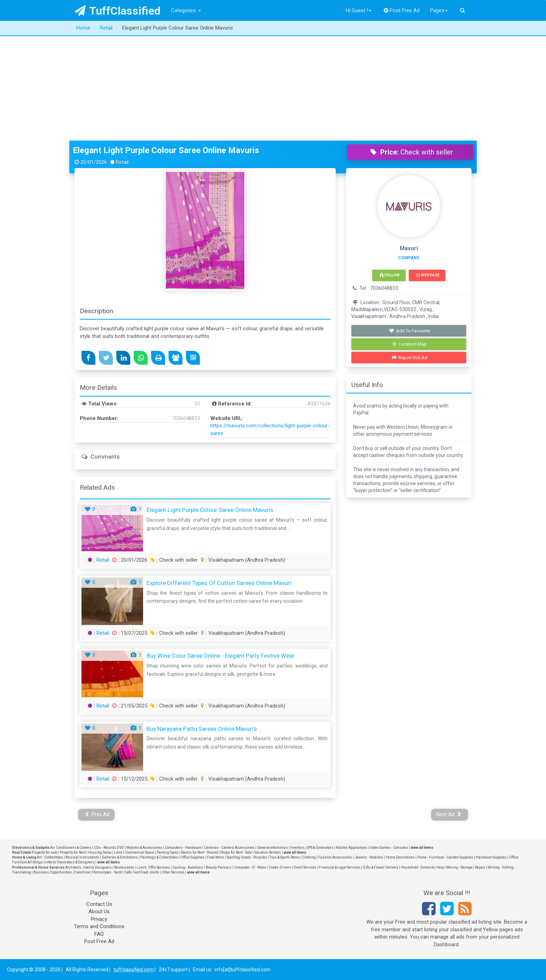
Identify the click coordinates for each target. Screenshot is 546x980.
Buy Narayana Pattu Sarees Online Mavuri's (202, 729)
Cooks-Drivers (280, 867)
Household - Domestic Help (422, 867)
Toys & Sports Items (285, 857)
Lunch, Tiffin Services (153, 867)
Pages (439, 10)
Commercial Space (139, 852)
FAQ (99, 934)
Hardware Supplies (491, 857)
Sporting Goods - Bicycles (247, 857)
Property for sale (45, 852)
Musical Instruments (82, 857)
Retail (103, 560)
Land (118, 852)
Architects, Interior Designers (88, 867)
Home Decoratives (400, 857)
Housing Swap (100, 852)
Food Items (216, 857)
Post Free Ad (402, 10)
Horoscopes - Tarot (107, 872)
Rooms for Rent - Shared (200, 852)
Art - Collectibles (50, 857)
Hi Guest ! (359, 10)
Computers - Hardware (183, 848)
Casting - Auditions (188, 867)
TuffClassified (118, 11)
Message (427, 275)
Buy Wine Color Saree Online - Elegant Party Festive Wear (221, 656)
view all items (422, 848)
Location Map (409, 344)
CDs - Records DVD (109, 848)
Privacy (99, 919)
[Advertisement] (273, 88)
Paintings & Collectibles (159, 857)
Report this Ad (410, 358)
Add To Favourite (410, 331)
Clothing (309, 857)
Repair (480, 867)
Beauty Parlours (219, 867)
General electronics (272, 848)
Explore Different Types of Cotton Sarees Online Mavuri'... (221, 583)
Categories (186, 10)
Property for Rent (73, 852)
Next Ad (449, 814)
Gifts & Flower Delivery (381, 867)
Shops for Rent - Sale (236, 852)
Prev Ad (97, 814)
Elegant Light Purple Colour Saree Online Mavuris (166, 150)
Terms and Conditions (99, 926)
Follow (390, 275)
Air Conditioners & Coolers (71, 848)
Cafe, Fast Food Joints (142, 872)
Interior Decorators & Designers (70, 862)
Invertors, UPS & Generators (312, 848)
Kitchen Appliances (352, 848)
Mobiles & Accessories (144, 848)
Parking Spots (168, 852)
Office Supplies (192, 857)
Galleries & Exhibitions (120, 857)
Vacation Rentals (268, 852)
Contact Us (99, 904)
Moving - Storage (459, 867)
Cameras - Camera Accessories (229, 848)
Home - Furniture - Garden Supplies (445, 857)
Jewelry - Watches (369, 857)
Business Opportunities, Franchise (62, 872)
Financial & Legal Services (340, 867)
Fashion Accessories (335, 857)
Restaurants (124, 867)
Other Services (173, 872)
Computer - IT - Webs (250, 867)
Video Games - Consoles (389, 848)
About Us (99, 911)
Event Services (305, 867)
